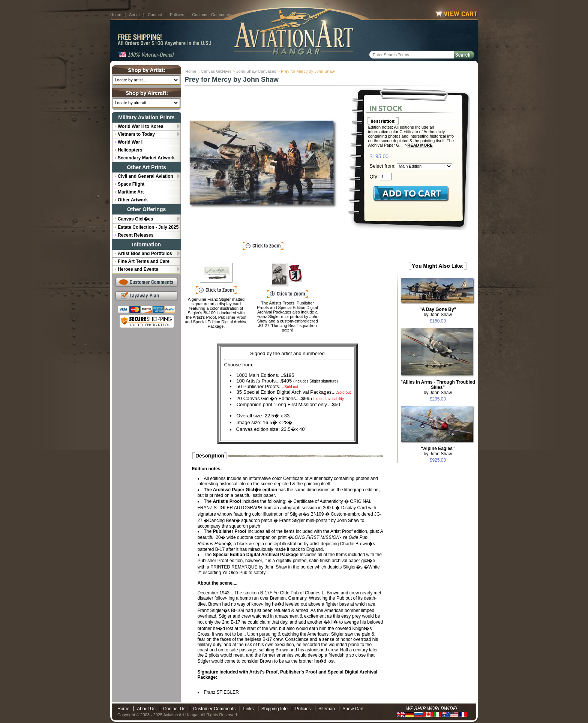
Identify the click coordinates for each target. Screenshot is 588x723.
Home (116, 15)
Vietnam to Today (136, 134)
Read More (420, 145)
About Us (146, 709)
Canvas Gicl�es (216, 71)
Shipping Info (274, 709)
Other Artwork (133, 200)
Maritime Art (131, 192)
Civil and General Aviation (145, 176)
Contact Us (174, 709)
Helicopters (130, 150)
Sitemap (327, 709)
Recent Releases (136, 235)
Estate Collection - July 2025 (148, 227)
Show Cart (353, 709)
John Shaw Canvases (256, 71)
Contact (155, 15)
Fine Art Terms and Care (144, 261)
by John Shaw (438, 312)
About (134, 15)
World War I (130, 142)
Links (248, 709)
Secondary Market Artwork (146, 158)
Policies (177, 15)
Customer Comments (211, 15)
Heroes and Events (138, 269)
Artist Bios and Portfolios (145, 253)
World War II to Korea (140, 126)
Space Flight (131, 184)
